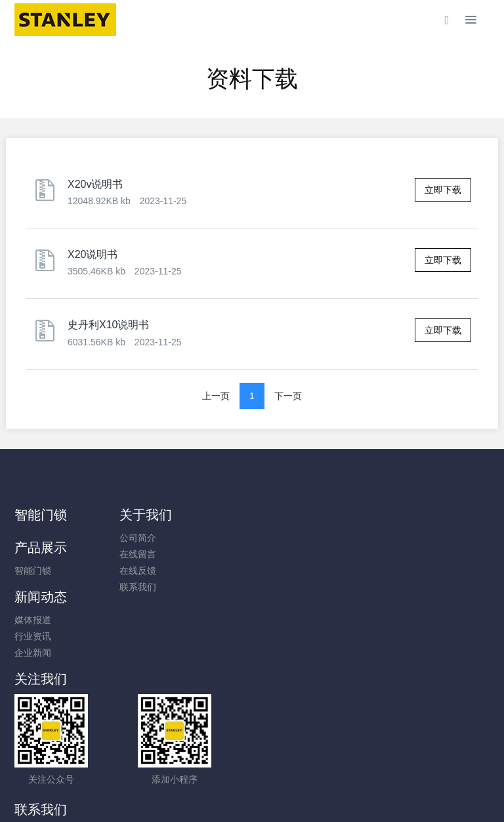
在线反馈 (156, 571)
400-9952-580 (309, 643)
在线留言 (156, 554)
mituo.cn (330, 794)
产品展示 (287, 515)
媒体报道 (402, 538)
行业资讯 (402, 554)
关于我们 (164, 515)
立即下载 (443, 190)
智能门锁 (41, 515)
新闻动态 (410, 515)
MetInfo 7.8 (231, 794)
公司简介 (156, 538)
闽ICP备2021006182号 (252, 777)
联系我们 (156, 587)
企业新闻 (402, 571)
